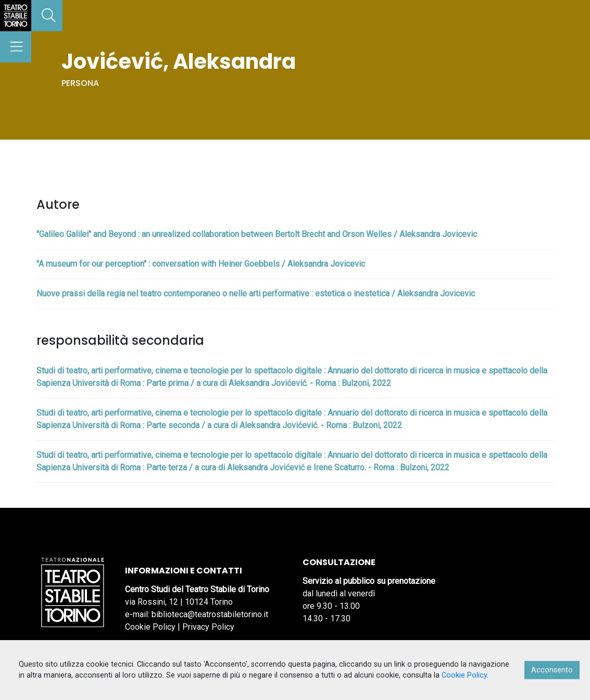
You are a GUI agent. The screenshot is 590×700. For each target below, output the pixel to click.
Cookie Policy (150, 627)
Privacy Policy (208, 627)
